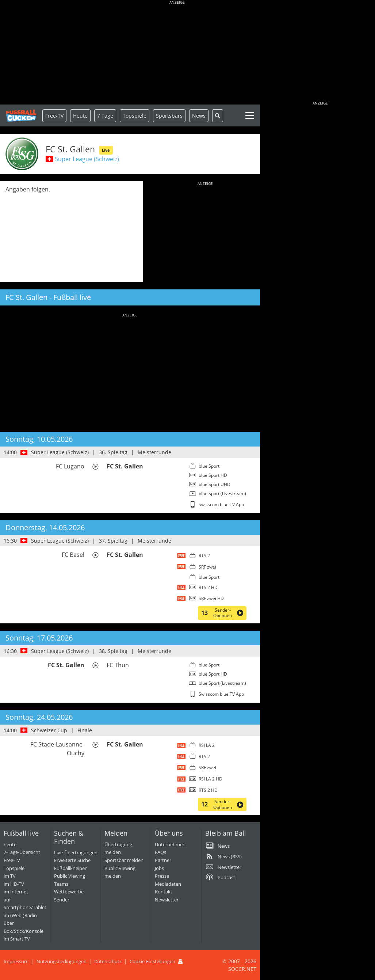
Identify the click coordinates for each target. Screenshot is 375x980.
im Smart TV (17, 939)
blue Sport (209, 466)
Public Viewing (70, 876)
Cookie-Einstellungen (152, 961)
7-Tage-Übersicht (22, 852)
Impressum (16, 961)
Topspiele (14, 868)
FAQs (160, 852)
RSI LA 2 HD (211, 779)
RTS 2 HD (208, 587)
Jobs (159, 868)
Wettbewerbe (69, 892)
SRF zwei (207, 567)
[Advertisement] (177, 53)
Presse (162, 876)
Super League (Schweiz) (87, 159)
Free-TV (54, 116)
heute (10, 844)
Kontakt (164, 892)
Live (106, 150)
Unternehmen (170, 844)
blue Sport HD (213, 475)
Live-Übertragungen (76, 852)
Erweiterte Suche (72, 860)
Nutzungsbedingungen (62, 961)
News (199, 116)
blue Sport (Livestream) (222, 493)
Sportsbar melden (124, 860)
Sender (62, 900)
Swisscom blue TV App (221, 504)
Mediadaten (168, 884)
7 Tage (105, 116)
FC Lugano (70, 466)
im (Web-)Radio (20, 915)
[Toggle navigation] (250, 115)
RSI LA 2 (207, 745)
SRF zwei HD (211, 598)
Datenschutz (108, 961)
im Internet (16, 892)
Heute (80, 116)
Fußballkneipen (71, 868)
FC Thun (118, 665)
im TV (10, 876)
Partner (163, 860)
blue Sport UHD (215, 484)
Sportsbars (169, 116)
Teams (61, 884)
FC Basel (73, 555)
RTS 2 (204, 556)
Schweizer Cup (49, 730)
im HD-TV (14, 884)
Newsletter (167, 900)
